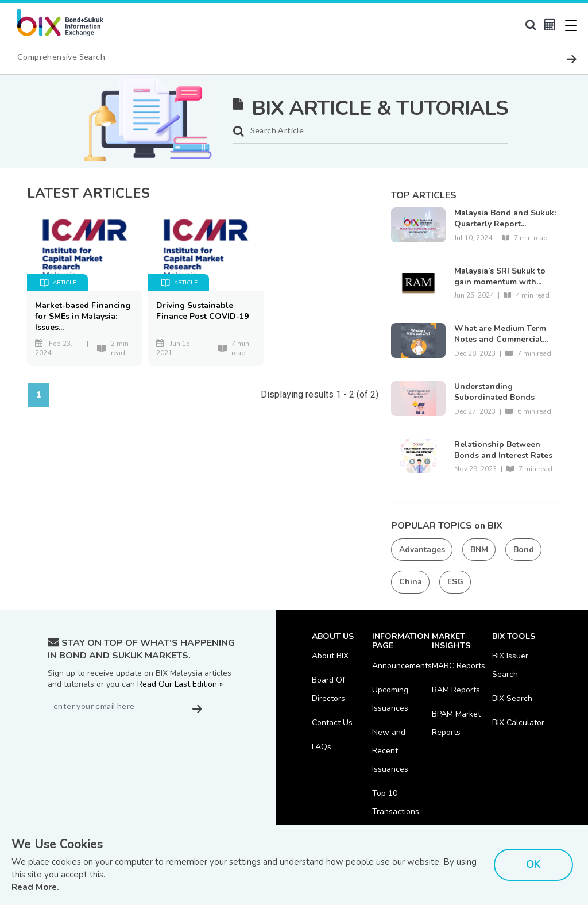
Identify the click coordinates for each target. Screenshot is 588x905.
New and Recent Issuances (390, 751)
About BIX (330, 656)
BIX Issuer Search (510, 665)
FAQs (322, 747)
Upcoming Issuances (390, 699)
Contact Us (332, 723)
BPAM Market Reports (456, 723)
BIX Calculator (518, 723)
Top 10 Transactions (396, 802)
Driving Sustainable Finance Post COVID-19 (202, 311)
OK (533, 864)
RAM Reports (456, 690)
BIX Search (512, 698)
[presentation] (135, 746)
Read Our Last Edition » (180, 684)
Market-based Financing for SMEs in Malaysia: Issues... (83, 316)
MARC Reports (459, 666)
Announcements (402, 666)
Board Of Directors (328, 689)
